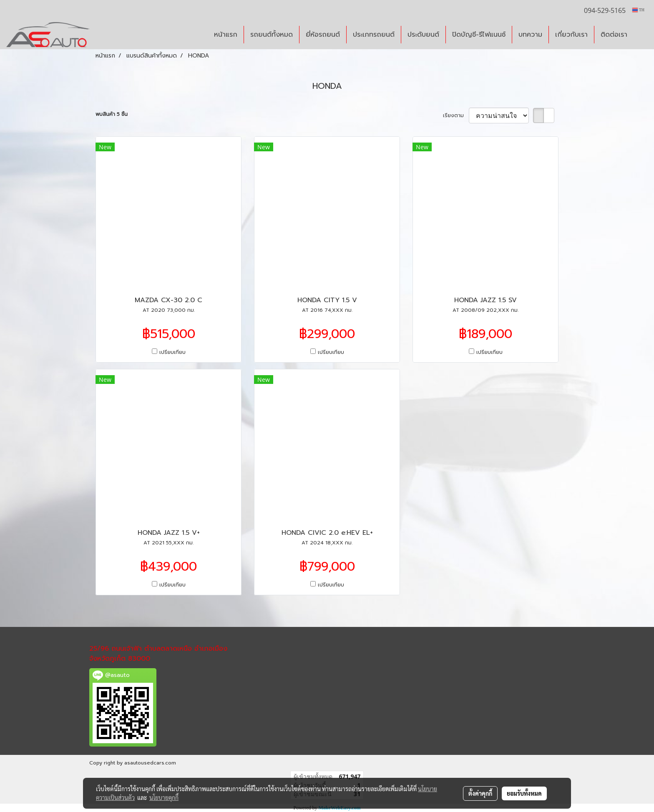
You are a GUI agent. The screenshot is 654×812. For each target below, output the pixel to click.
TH (638, 10)
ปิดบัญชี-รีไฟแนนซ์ (479, 35)
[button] (641, 35)
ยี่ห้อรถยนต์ (323, 35)
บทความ (530, 35)
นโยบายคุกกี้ (164, 797)
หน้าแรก (226, 35)
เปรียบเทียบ (172, 352)
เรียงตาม (456, 115)
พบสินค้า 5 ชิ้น (112, 114)
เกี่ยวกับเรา (571, 35)
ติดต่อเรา (614, 35)
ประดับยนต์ (423, 35)
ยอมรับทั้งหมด (524, 793)
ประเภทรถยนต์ (374, 35)
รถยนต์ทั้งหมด (272, 35)
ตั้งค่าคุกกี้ (480, 793)
